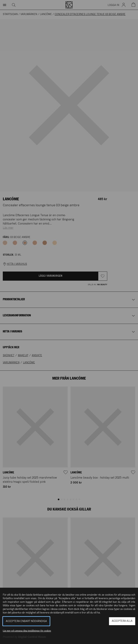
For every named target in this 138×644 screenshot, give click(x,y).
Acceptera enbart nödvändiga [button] (26, 621)
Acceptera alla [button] (122, 621)
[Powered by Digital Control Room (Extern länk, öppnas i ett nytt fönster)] (24, 637)
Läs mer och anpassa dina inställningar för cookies (27, 631)
